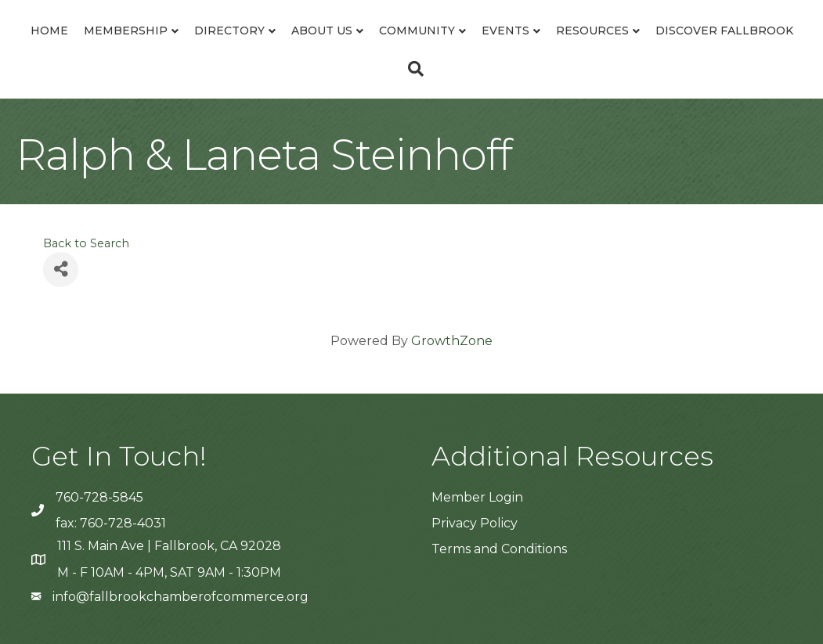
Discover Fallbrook (724, 31)
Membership (126, 31)
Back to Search (86, 243)
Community (417, 31)
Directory (229, 31)
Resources (592, 31)
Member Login (477, 497)
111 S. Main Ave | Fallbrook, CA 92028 (169, 546)
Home (49, 31)
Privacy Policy (475, 523)
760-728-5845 (99, 497)
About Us (322, 31)
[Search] (412, 69)
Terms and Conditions (499, 549)
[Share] (61, 270)
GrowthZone (452, 341)
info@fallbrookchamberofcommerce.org (180, 597)
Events (505, 31)
